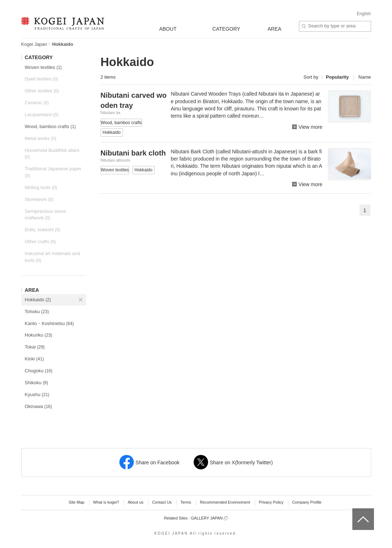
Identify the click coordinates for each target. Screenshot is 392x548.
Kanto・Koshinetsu (49, 323)
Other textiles (42, 91)
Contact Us (162, 502)
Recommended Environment (225, 502)
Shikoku (37, 383)
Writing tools (41, 187)
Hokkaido (38, 300)
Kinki (34, 359)
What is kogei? (106, 502)
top (355, 511)
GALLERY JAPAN (209, 518)
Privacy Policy (271, 502)
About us (135, 502)
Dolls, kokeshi (43, 230)
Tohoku (37, 312)
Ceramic (37, 103)
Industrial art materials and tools (52, 257)
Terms (186, 502)
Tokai (35, 347)
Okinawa (39, 406)
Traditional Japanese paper (53, 172)
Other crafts (40, 242)
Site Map (76, 502)
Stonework (39, 199)
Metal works (41, 138)
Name (365, 77)
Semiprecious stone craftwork (45, 215)
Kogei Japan (34, 44)
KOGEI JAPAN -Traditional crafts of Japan (63, 24)
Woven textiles (43, 67)
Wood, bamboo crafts (50, 126)
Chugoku (39, 371)
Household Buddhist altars (52, 154)
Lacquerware (42, 115)
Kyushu (37, 394)
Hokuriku (39, 335)
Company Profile (307, 502)
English (364, 14)
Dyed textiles (42, 79)
